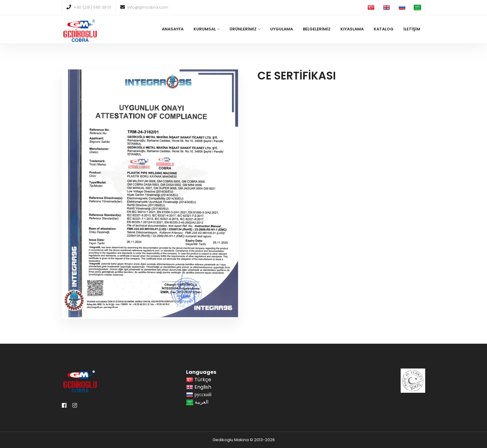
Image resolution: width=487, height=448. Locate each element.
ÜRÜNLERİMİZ (245, 29)
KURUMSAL (207, 29)
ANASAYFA (173, 29)
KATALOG (384, 29)
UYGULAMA (282, 29)
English (199, 387)
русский (199, 394)
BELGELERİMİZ (317, 29)
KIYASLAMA (352, 29)
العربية (197, 402)
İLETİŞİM (412, 29)
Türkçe (199, 380)
